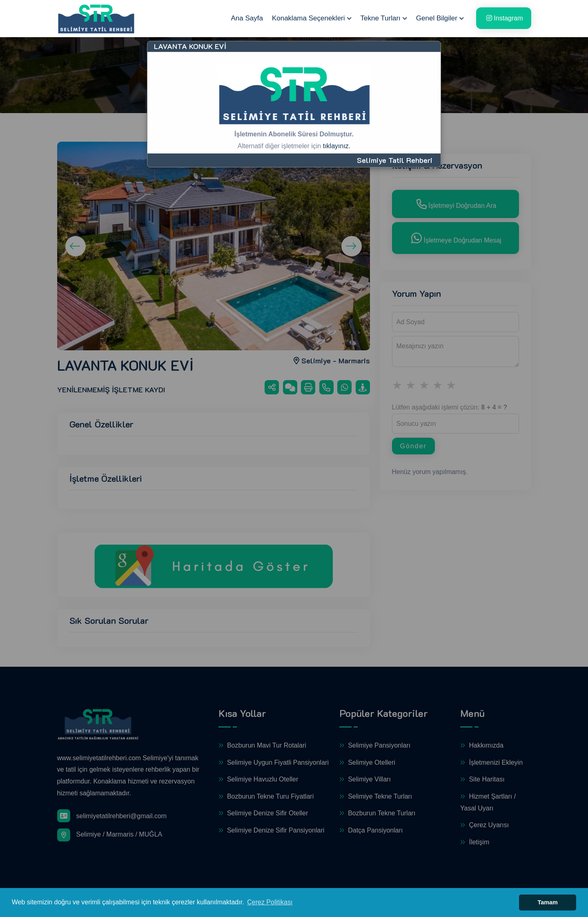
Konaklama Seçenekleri (308, 18)
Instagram (505, 18)
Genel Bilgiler (437, 18)
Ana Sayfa (247, 18)
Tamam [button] (548, 902)
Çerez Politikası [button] (270, 902)
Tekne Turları (381, 18)
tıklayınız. (337, 146)
